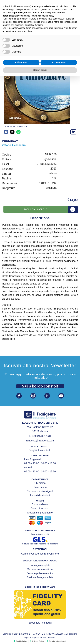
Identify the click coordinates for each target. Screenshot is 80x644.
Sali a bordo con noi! (40, 386)
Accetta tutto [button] (59, 630)
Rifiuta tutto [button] (21, 630)
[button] (6, 17)
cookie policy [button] (48, 583)
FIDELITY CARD (66, 2)
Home (5, 23)
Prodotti (14, 23)
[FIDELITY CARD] (57, 2)
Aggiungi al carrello (36, 209)
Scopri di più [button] (40, 638)
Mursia (25, 23)
